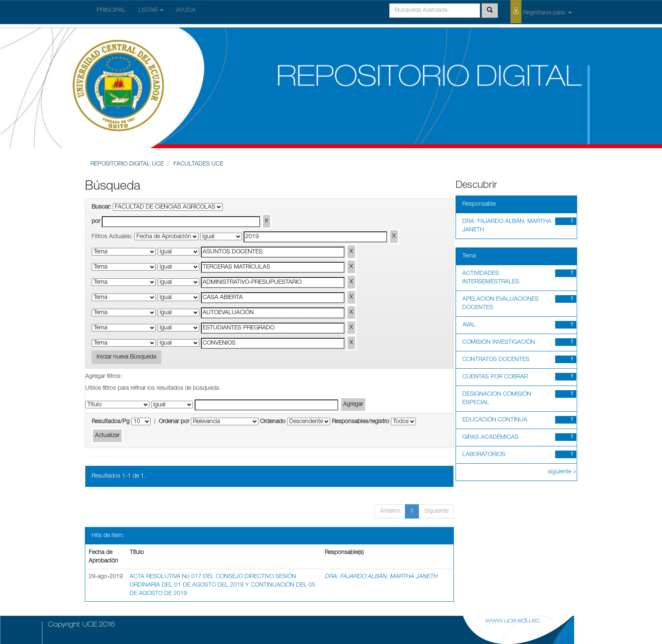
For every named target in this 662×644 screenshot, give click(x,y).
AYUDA (186, 11)
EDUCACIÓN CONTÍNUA (495, 420)
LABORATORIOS (484, 455)
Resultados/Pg (111, 422)
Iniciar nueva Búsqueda (126, 357)
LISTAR (151, 11)
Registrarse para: (541, 12)
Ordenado (273, 422)
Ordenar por (174, 422)
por (96, 222)
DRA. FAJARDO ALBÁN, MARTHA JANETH (381, 577)
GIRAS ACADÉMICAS (490, 437)
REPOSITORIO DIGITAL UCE (127, 164)
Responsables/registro (361, 422)
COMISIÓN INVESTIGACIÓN (499, 342)
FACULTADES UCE (198, 164)
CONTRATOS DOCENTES (496, 360)
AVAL (469, 325)
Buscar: (101, 207)
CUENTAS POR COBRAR (495, 377)
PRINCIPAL (111, 11)
